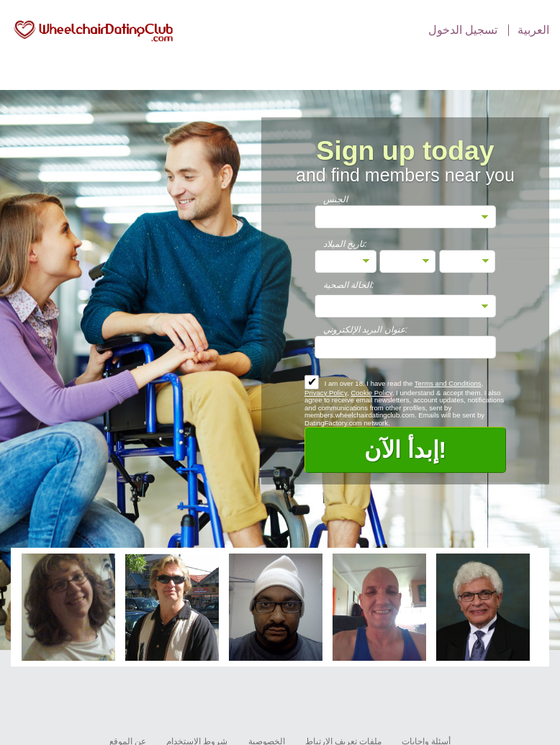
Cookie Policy (371, 393)
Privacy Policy (326, 393)
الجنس (335, 199)
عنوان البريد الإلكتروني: (365, 330)
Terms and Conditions (448, 383)
